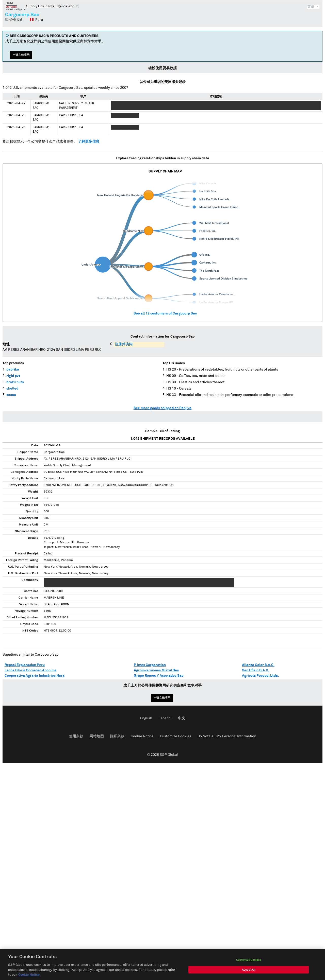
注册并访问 (124, 344)
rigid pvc (13, 376)
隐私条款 (117, 736)
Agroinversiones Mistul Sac (156, 670)
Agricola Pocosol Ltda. (260, 676)
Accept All (249, 971)
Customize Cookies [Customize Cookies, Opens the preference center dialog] (249, 961)
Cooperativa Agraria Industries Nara (35, 676)
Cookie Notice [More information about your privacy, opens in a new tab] (29, 977)
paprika (13, 370)
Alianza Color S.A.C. (258, 665)
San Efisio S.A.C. (256, 670)
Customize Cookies (176, 736)
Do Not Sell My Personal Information (227, 736)
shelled (12, 389)
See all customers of (165, 313)
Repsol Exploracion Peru (25, 665)
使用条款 (76, 736)
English (146, 718)
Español (165, 718)
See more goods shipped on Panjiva (162, 408)
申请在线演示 (21, 55)
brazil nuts (15, 382)
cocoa (11, 395)
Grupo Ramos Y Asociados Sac (159, 676)
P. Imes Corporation (150, 665)
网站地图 (97, 736)
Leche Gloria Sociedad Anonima (31, 670)
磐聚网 (16, 6)
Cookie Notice (142, 736)
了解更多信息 (89, 142)
